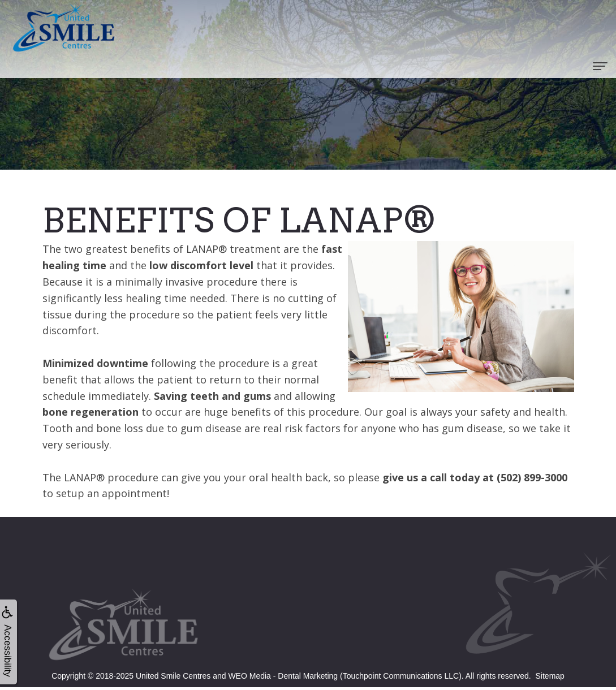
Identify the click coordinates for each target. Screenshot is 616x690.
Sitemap (550, 676)
